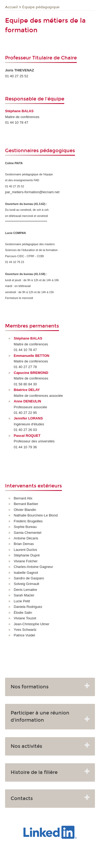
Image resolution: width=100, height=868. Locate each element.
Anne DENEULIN (28, 401)
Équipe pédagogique (41, 7)
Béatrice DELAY (27, 390)
